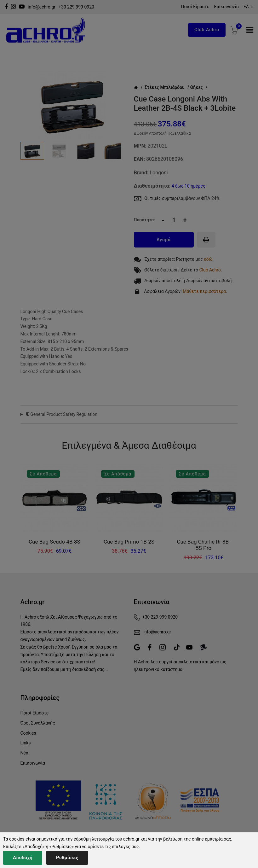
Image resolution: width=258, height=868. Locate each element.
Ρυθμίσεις (67, 858)
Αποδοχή (23, 858)
